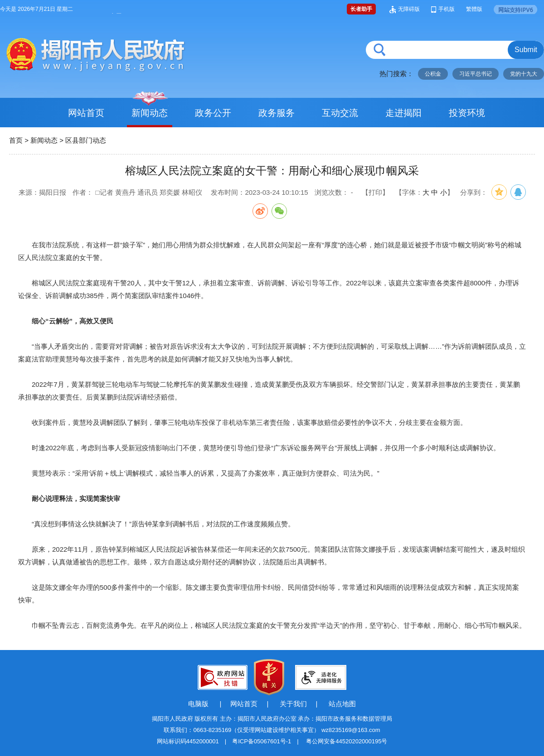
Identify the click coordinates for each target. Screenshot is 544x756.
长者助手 (361, 9)
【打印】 (375, 192)
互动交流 (340, 113)
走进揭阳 (403, 113)
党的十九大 (524, 74)
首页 (16, 140)
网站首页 (86, 113)
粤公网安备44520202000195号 (347, 741)
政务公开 (213, 113)
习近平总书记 (476, 74)
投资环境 (467, 113)
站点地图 (342, 704)
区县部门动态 (86, 140)
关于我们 (293, 704)
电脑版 (198, 704)
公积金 (433, 74)
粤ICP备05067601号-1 (262, 741)
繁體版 (474, 9)
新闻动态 (150, 113)
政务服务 (277, 113)
